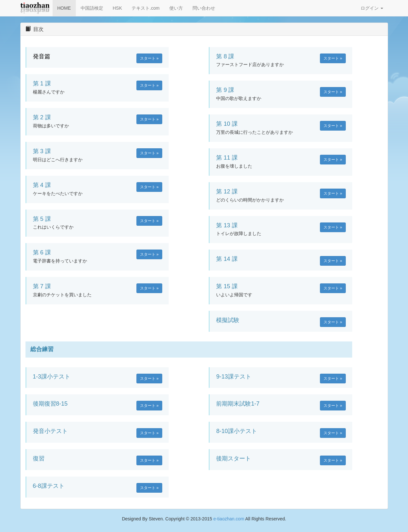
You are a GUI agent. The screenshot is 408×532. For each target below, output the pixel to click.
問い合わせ (204, 8)
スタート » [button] (149, 58)
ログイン (372, 8)
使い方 (176, 8)
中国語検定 (92, 8)
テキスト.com (145, 8)
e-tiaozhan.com (229, 519)
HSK (118, 8)
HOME (64, 8)
